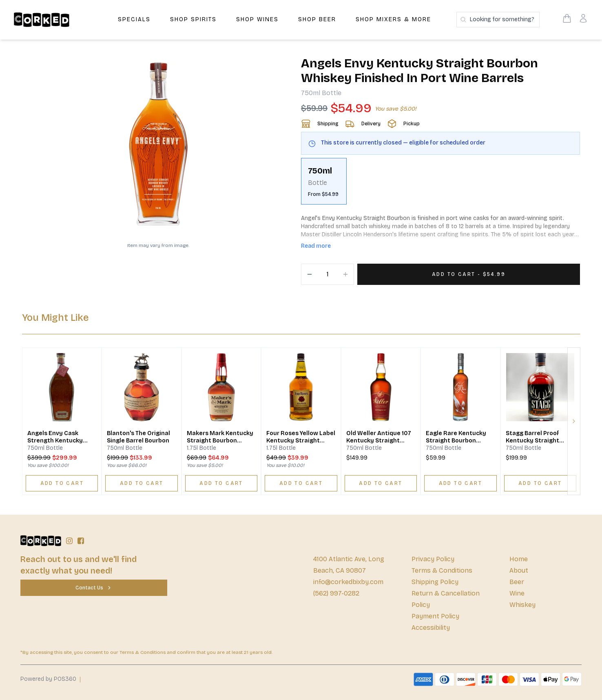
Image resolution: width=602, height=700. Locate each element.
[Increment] (345, 274)
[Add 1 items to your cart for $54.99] (469, 274)
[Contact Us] (94, 588)
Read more (316, 246)
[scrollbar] (440, 184)
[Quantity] (328, 274)
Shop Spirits (193, 19)
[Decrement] (310, 274)
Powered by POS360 (48, 679)
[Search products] (498, 20)
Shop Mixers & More (393, 19)
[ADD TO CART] (62, 483)
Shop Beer (317, 19)
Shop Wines (257, 19)
